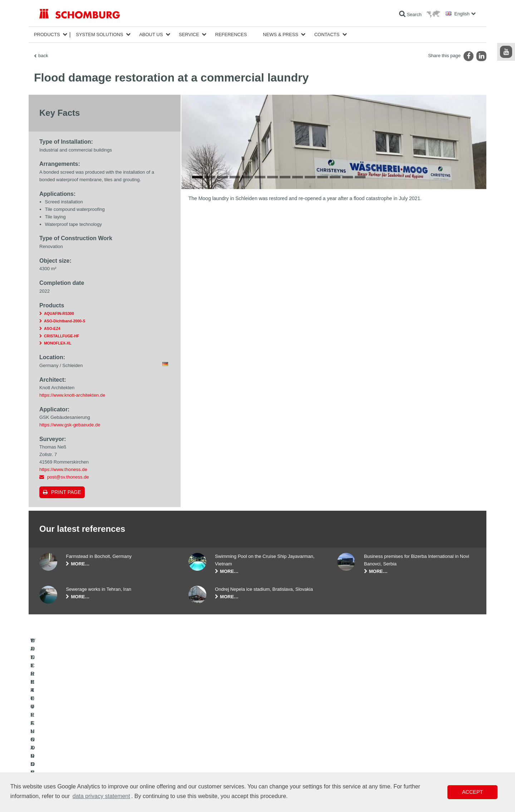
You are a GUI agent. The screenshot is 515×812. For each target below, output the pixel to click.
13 (348, 321)
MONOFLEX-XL (58, 343)
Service (189, 34)
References (231, 34)
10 (310, 321)
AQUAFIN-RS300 (59, 313)
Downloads (199, 750)
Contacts (327, 34)
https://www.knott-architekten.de (72, 395)
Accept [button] (472, 792)
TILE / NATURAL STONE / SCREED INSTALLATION (90, 750)
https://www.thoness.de (63, 469)
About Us (151, 34)
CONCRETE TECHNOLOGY (67, 771)
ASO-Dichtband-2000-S (65, 321)
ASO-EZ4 (52, 328)
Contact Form (202, 761)
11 (323, 321)
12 (335, 321)
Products (47, 34)
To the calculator (204, 739)
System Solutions (99, 34)
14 (360, 321)
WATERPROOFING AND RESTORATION (79, 739)
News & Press (281, 34)
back (43, 56)
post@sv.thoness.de (68, 477)
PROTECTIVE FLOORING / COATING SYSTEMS (87, 761)
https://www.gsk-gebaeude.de (70, 425)
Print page (66, 492)
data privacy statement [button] (101, 796)
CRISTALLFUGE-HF (62, 336)
